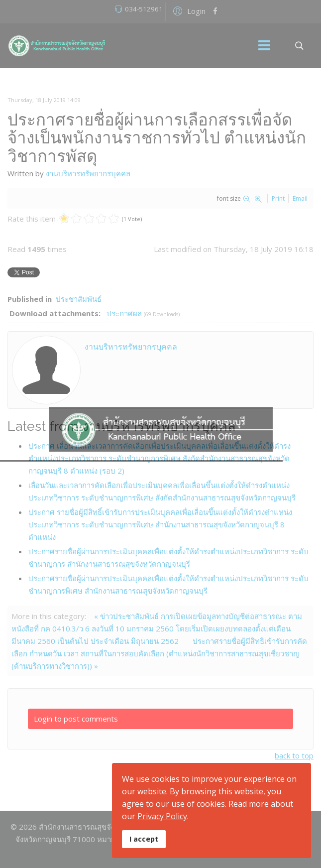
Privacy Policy (162, 816)
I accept (144, 839)
